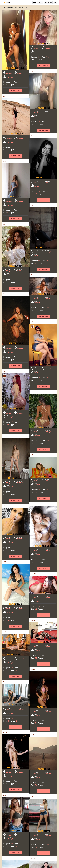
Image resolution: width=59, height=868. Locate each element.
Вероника (33, 669)
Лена (5, 632)
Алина (33, 392)
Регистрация (48, 2)
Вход (55, 2)
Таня (32, 796)
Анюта (33, 504)
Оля (4, 96)
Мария (5, 732)
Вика (32, 322)
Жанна (33, 620)
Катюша (5, 858)
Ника (4, 371)
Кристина (33, 574)
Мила (5, 436)
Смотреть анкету (43, 66)
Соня (5, 562)
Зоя (4, 682)
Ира (32, 275)
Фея (4, 224)
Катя (32, 455)
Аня (4, 294)
